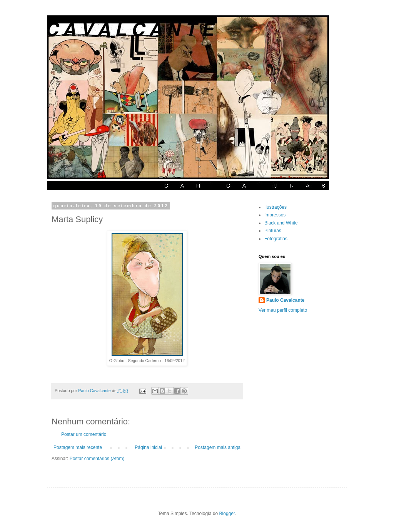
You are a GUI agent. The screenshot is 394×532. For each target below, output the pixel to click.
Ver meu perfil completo (283, 310)
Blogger (227, 514)
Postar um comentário (84, 434)
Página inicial (148, 447)
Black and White (281, 223)
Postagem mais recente (78, 447)
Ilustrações (275, 207)
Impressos (275, 215)
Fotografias (276, 239)
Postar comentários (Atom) (97, 459)
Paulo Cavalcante (285, 300)
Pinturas (273, 231)
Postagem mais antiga (218, 447)
